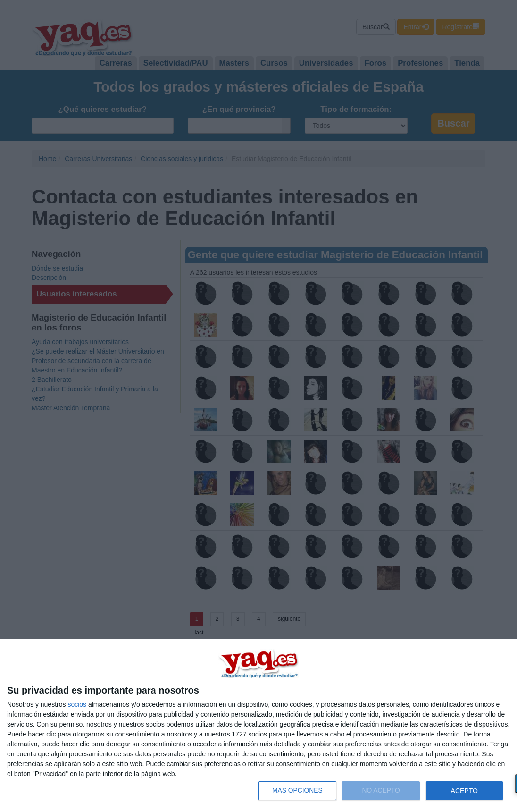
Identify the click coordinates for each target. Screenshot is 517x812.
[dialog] (258, 726)
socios (77, 704)
